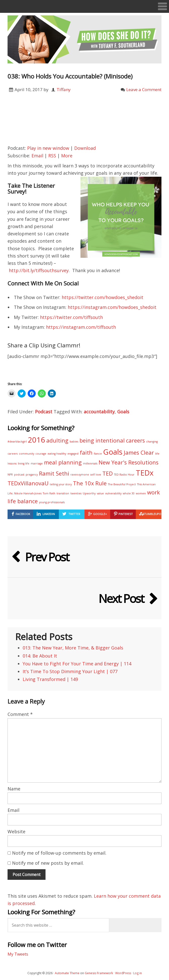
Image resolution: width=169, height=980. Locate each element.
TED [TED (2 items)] (108, 473)
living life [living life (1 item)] (24, 463)
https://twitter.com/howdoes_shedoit (102, 297)
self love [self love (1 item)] (96, 475)
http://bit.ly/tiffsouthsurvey (39, 270)
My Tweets (18, 954)
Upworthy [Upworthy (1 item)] (89, 493)
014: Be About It (40, 656)
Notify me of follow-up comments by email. (59, 853)
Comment (20, 714)
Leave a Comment (144, 89)
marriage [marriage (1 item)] (37, 463)
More (67, 156)
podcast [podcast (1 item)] (19, 475)
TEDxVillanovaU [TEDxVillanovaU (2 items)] (28, 483)
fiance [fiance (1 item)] (98, 454)
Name (14, 789)
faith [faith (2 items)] (86, 452)
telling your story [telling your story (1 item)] (61, 484)
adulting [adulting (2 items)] (57, 440)
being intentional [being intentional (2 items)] (102, 440)
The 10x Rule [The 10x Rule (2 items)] (90, 483)
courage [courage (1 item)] (41, 454)
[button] (84, 6)
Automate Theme (67, 973)
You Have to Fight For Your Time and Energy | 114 (77, 664)
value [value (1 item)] (100, 493)
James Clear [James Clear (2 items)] (139, 452)
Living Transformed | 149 (50, 679)
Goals (123, 412)
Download (85, 148)
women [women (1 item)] (141, 493)
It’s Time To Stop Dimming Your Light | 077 (70, 671)
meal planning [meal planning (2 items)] (63, 462)
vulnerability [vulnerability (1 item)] (113, 493)
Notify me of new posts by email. (48, 863)
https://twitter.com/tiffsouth (71, 317)
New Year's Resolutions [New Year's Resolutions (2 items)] (129, 462)
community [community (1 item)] (27, 454)
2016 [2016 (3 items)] (36, 440)
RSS (52, 156)
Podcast (44, 412)
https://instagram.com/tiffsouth (81, 327)
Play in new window (48, 148)
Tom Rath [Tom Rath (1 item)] (49, 493)
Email (37, 156)
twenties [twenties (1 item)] (76, 493)
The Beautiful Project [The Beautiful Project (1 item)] (122, 484)
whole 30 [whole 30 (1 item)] (129, 493)
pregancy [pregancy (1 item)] (32, 475)
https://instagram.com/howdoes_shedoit (112, 307)
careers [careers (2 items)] (135, 440)
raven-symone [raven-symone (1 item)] (80, 475)
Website (16, 831)
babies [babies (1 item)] (74, 442)
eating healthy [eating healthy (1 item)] (57, 454)
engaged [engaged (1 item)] (73, 454)
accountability (99, 412)
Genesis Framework (99, 973)
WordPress (123, 973)
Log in (138, 973)
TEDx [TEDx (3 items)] (145, 473)
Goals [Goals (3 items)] (113, 452)
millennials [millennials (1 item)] (90, 463)
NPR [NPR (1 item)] (10, 475)
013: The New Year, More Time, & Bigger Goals (73, 648)
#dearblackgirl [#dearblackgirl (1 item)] (17, 442)
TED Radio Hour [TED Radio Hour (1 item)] (124, 475)
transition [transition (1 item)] (63, 493)
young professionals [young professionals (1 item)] (52, 502)
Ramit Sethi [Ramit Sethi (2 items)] (54, 473)
